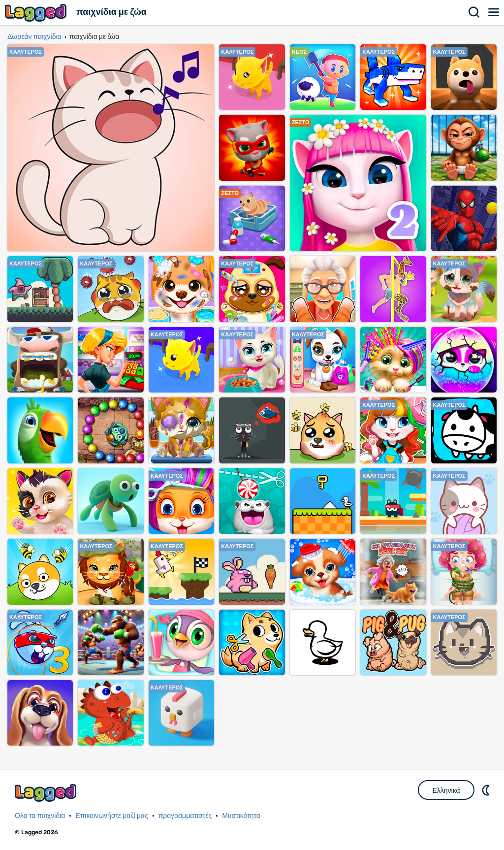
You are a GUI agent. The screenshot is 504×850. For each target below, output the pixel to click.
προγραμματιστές (185, 816)
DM (487, 790)
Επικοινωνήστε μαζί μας (111, 816)
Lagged (37, 13)
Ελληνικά (446, 790)
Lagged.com (47, 793)
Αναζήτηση (474, 12)
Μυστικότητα (241, 816)
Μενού (494, 12)
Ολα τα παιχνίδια (40, 816)
